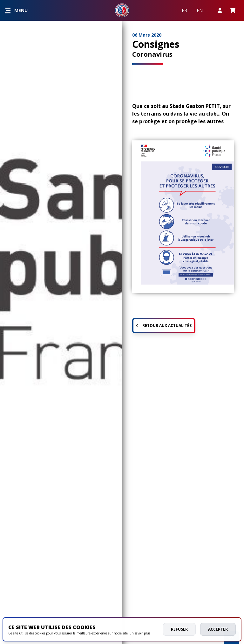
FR (184, 10)
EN (200, 10)
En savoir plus (140, 633)
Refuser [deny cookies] (179, 629)
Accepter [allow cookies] (218, 629)
